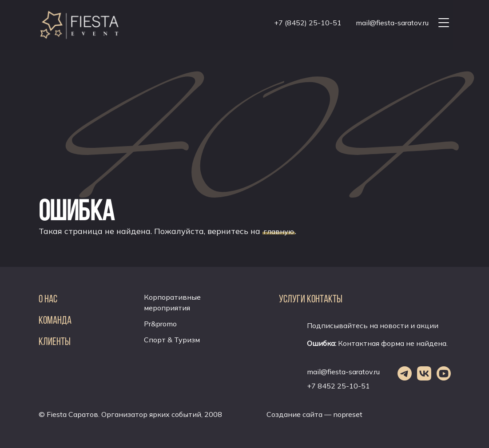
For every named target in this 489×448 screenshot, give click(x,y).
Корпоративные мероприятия (172, 302)
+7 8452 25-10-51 (338, 386)
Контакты (325, 299)
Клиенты (55, 341)
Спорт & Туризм (172, 340)
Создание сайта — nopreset (314, 414)
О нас (48, 299)
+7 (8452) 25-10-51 (308, 23)
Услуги (292, 299)
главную (279, 231)
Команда (55, 320)
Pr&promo (160, 324)
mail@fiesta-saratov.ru (392, 23)
